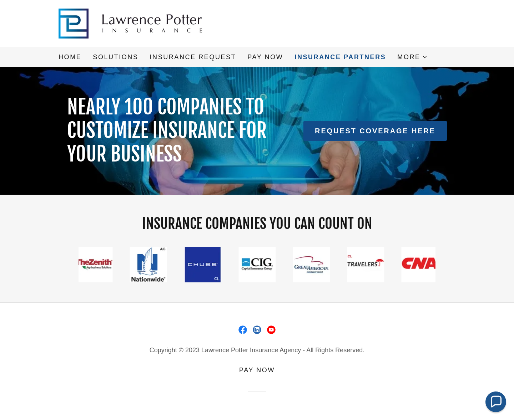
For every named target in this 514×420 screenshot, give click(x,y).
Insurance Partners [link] (340, 57)
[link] (135, 23)
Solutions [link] (115, 57)
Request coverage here (375, 131)
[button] (412, 57)
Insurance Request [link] (193, 57)
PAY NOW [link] (265, 57)
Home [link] (70, 57)
